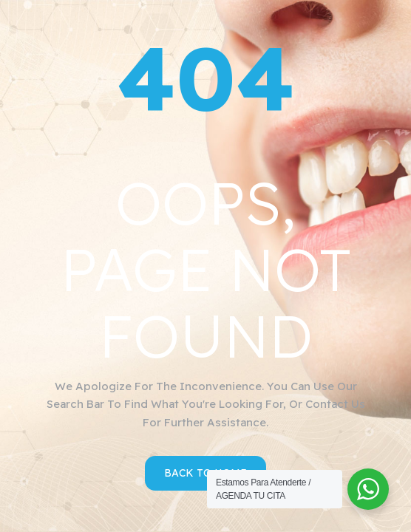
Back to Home (205, 473)
